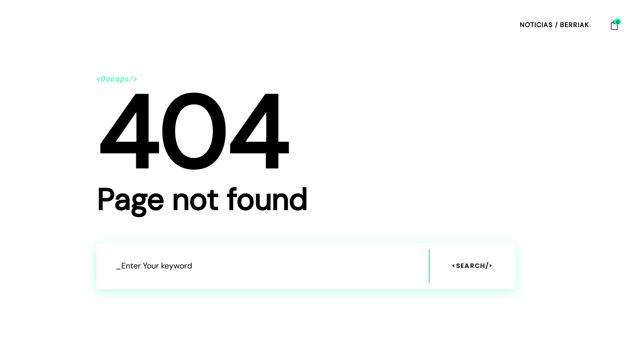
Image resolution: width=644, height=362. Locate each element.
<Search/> (472, 266)
